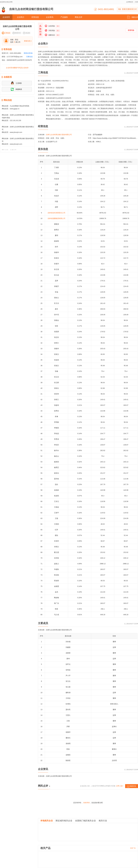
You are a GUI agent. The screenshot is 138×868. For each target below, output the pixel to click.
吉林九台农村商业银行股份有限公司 (59, 135)
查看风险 (131, 30)
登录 (137, 2)
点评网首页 (130, 2)
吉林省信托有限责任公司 (56, 213)
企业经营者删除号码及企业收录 (17, 68)
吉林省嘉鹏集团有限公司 (56, 218)
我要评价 (132, 787)
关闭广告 (133, 848)
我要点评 (133, 17)
